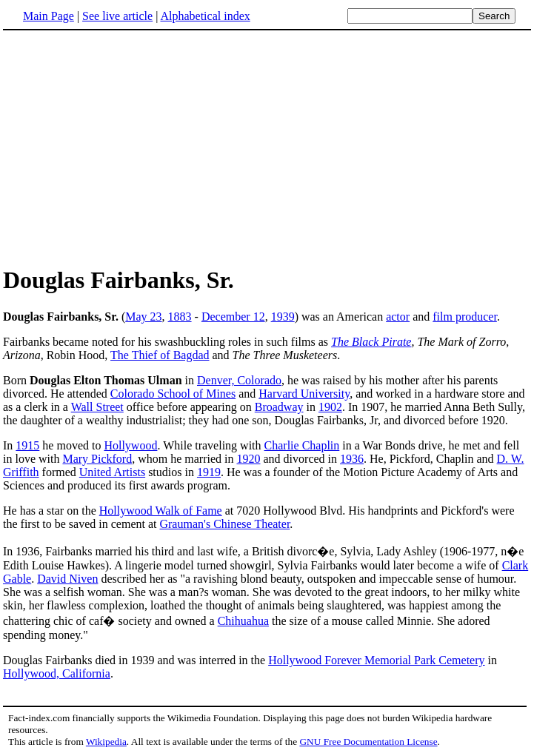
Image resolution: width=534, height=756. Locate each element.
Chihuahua (243, 621)
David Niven (67, 579)
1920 (249, 459)
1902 (330, 407)
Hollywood (130, 445)
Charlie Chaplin (302, 445)
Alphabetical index (205, 16)
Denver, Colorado (239, 380)
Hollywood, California (57, 673)
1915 (27, 445)
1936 (352, 459)
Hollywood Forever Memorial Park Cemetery (376, 660)
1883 (180, 317)
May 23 (143, 317)
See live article (117, 16)
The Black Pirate (371, 342)
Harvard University (304, 394)
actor (398, 317)
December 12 (233, 317)
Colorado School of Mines (173, 394)
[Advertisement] (267, 147)
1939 (283, 317)
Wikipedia (106, 742)
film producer (465, 317)
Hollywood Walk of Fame (161, 511)
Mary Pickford (97, 459)
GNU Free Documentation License (368, 742)
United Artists (112, 472)
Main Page (49, 16)
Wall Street (97, 407)
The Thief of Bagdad (160, 355)
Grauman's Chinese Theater (224, 524)
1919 (209, 472)
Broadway (279, 407)
